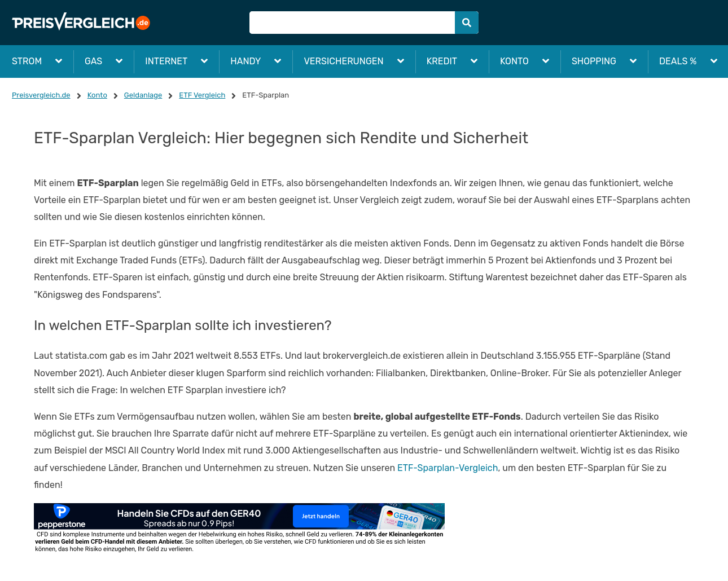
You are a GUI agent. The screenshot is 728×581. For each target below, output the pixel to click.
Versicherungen (343, 61)
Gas (93, 61)
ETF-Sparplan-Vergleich (448, 468)
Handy (245, 61)
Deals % (678, 61)
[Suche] (364, 23)
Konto (514, 61)
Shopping (594, 61)
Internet (166, 61)
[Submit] (467, 23)
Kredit (442, 61)
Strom (27, 61)
